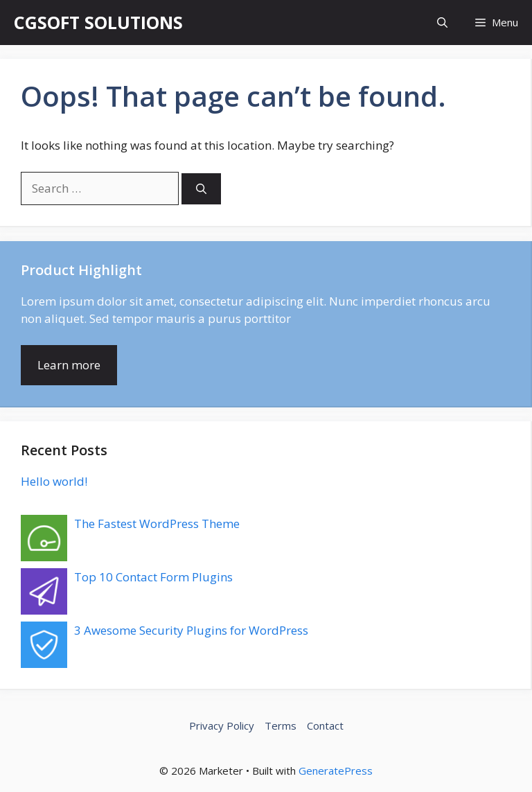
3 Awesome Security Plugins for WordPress (191, 630)
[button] (442, 23)
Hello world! (54, 481)
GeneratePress (336, 771)
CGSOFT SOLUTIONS (98, 22)
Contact (325, 725)
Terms (281, 725)
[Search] (201, 189)
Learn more (69, 365)
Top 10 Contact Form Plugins (153, 577)
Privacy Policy (222, 725)
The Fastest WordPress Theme (157, 523)
